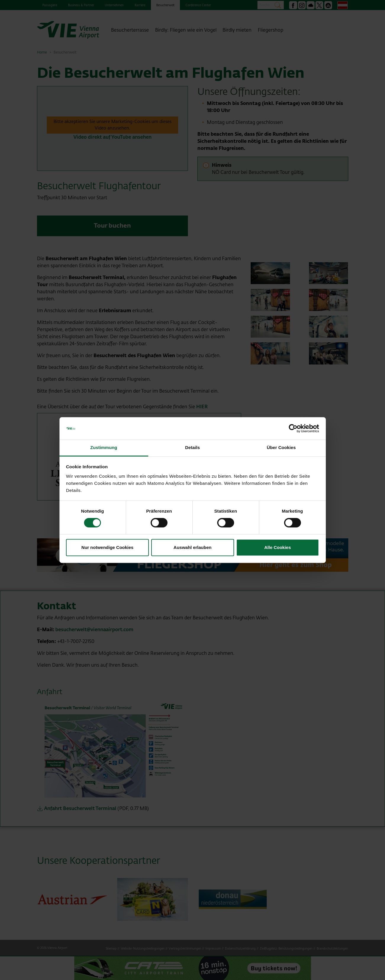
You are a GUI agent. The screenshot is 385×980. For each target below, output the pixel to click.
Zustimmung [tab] (104, 448)
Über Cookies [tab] (281, 448)
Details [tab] (193, 448)
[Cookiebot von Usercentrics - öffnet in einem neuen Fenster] (293, 428)
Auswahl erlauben (192, 547)
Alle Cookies (278, 547)
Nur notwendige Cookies (107, 547)
